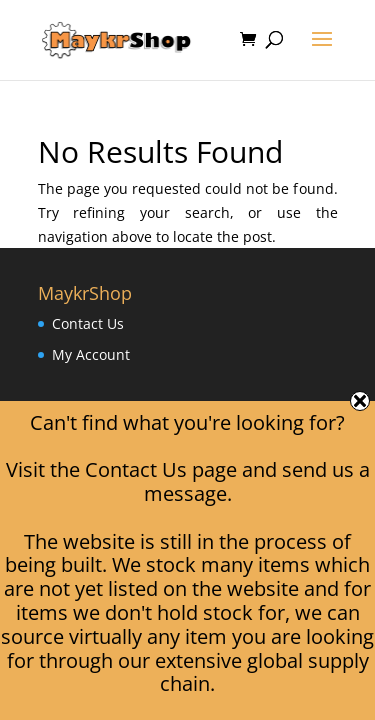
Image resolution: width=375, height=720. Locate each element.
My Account (91, 354)
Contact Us (88, 323)
